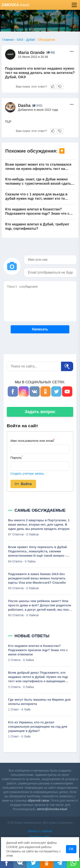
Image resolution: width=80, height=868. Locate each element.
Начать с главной (40, 831)
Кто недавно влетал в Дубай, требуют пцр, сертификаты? (37, 226)
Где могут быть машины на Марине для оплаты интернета (39, 702)
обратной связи (38, 801)
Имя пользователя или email (33, 440)
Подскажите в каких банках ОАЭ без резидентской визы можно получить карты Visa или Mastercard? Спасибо (37, 578)
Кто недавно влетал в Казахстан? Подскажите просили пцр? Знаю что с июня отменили (37, 212)
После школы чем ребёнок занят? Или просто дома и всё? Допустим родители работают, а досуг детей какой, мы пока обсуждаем (40, 606)
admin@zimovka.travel (52, 809)
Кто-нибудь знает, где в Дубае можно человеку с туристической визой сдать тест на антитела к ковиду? (38, 182)
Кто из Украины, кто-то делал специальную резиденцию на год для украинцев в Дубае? (38, 727)
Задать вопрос (40, 412)
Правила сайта (40, 837)
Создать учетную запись (27, 474)
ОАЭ (20, 40)
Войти (23, 484)
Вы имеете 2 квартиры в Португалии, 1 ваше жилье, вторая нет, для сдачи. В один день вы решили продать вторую (39, 525)
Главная (8, 40)
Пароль (17, 457)
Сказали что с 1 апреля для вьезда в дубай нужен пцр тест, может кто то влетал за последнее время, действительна (36, 197)
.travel (15, 5)
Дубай (30, 40)
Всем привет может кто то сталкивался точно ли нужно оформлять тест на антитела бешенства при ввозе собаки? (39, 167)
